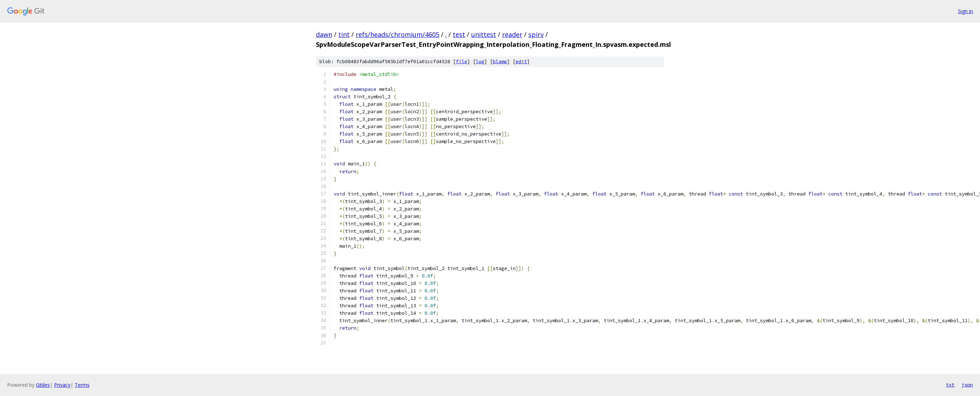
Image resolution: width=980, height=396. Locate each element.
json (967, 385)
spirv (536, 34)
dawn (324, 34)
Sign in (965, 11)
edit (521, 62)
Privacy (62, 385)
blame (500, 62)
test (459, 34)
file (462, 62)
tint (344, 34)
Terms (82, 385)
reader (512, 34)
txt (950, 385)
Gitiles (43, 385)
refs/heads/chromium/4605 (397, 34)
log (480, 62)
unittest (484, 34)
